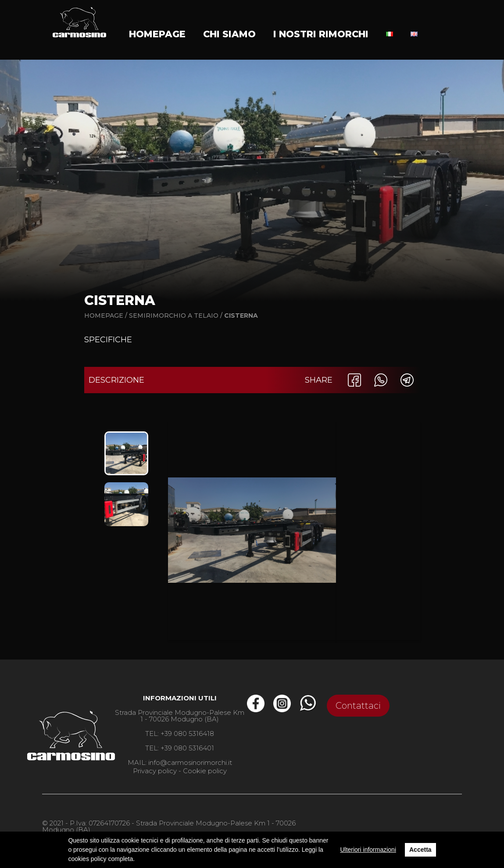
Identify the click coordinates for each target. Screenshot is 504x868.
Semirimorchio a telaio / (177, 316)
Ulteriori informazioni (368, 850)
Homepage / (106, 316)
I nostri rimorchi (321, 34)
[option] (126, 453)
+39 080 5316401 (187, 748)
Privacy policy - (157, 771)
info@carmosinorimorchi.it (190, 762)
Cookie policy (205, 771)
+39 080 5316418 (187, 733)
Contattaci (358, 706)
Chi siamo (229, 34)
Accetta (420, 850)
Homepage (157, 34)
